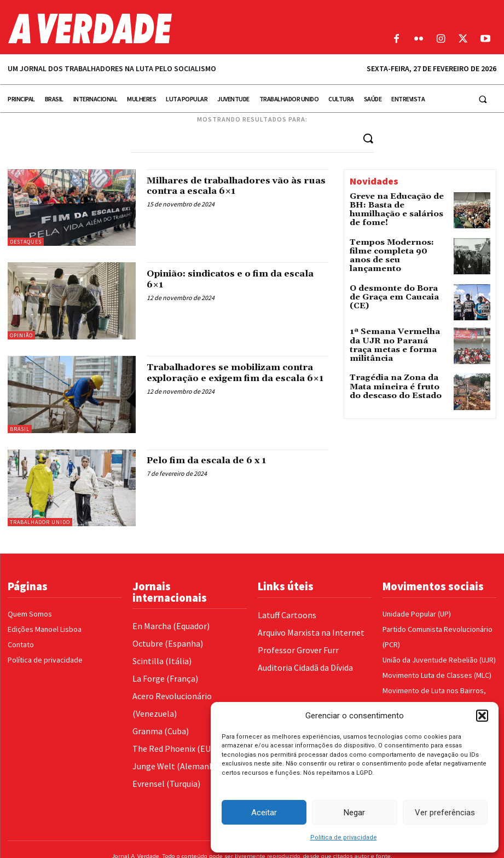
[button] (482, 716)
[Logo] (189, 28)
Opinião (21, 335)
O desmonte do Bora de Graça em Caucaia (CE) (391, 289)
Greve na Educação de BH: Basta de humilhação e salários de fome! (396, 203)
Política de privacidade (344, 837)
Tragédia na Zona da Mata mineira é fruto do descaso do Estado (396, 382)
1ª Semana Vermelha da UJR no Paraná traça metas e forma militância (399, 338)
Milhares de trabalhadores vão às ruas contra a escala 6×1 (234, 185)
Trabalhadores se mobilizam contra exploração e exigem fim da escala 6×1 (237, 378)
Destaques (26, 241)
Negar (354, 813)
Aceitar (264, 813)
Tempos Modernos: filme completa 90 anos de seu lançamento (394, 248)
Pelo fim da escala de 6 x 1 (214, 460)
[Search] (368, 138)
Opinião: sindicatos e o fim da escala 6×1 (225, 278)
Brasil (20, 428)
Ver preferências (445, 813)
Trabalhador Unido (40, 522)
